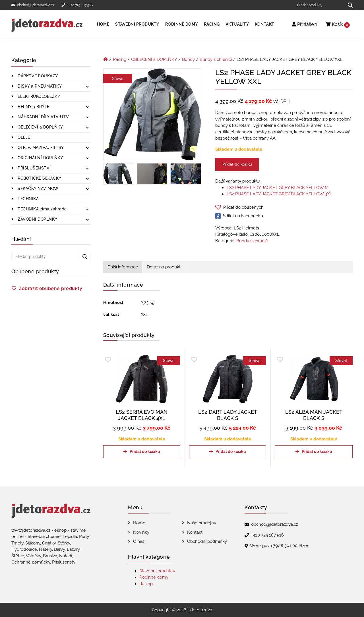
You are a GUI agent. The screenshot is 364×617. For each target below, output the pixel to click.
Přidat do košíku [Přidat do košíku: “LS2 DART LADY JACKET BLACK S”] (231, 452)
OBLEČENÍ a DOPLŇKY (40, 127)
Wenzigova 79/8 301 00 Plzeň (280, 546)
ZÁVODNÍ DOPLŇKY (37, 219)
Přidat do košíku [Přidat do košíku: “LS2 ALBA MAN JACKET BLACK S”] (317, 452)
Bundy (188, 59)
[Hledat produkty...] (348, 5)
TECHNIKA (28, 199)
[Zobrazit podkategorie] (87, 87)
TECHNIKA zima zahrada (42, 209)
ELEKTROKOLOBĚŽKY (38, 96)
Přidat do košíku (237, 164)
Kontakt (265, 24)
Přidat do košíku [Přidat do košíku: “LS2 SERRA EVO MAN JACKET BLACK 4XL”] (145, 452)
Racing (212, 24)
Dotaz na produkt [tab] (164, 267)
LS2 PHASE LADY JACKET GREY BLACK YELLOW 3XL (279, 194)
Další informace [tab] (123, 267)
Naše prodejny (202, 523)
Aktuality (237, 24)
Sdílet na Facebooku (239, 216)
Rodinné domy (182, 24)
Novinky (141, 532)
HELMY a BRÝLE (33, 107)
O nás (139, 541)
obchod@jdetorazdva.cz (33, 5)
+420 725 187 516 (77, 5)
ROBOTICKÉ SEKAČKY (39, 178)
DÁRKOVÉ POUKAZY (37, 76)
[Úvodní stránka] (106, 59)
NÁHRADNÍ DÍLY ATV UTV (43, 117)
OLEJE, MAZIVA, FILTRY (40, 148)
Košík (338, 25)
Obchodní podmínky (207, 541)
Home (103, 24)
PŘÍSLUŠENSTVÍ (34, 168)
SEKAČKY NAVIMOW (38, 189)
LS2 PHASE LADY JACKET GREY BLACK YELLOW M (278, 188)
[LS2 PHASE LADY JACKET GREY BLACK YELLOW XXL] (152, 115)
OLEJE (23, 137)
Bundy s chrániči (216, 59)
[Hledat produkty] (319, 5)
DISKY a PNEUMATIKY (39, 86)
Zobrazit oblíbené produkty (50, 288)
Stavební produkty (137, 24)
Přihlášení (305, 24)
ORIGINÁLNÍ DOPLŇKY (40, 158)
